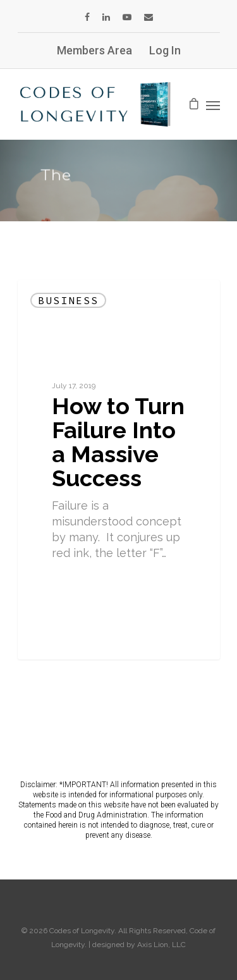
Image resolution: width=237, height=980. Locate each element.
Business (68, 300)
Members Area (94, 50)
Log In (165, 50)
